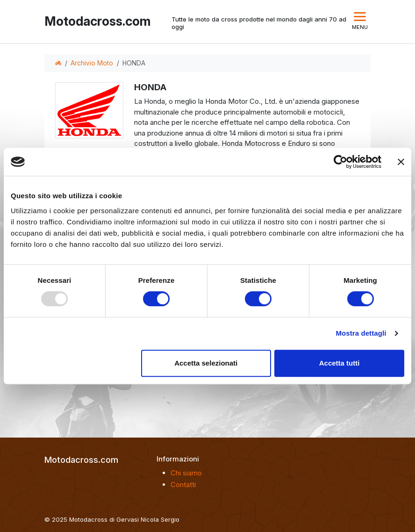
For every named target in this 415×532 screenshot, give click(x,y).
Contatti (183, 485)
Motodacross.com (95, 21)
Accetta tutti (340, 363)
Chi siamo (186, 473)
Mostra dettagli (361, 333)
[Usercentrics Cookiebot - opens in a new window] (340, 162)
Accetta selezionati (206, 363)
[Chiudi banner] (401, 162)
